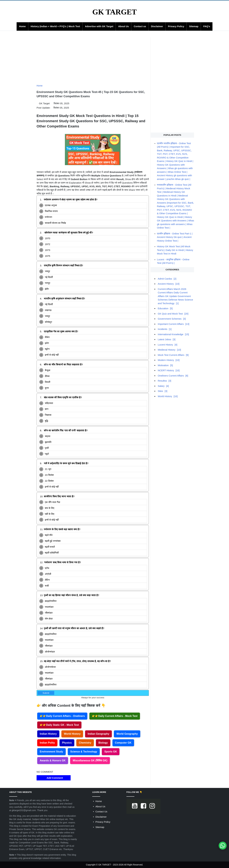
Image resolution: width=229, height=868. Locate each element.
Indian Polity (47, 743)
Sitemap (194, 26)
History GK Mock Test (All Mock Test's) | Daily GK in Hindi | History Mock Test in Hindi (175, 250)
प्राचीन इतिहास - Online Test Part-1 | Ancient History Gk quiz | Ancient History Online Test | (175, 237)
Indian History (48, 734)
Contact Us (101, 812)
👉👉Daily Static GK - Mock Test (59, 725)
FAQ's (207, 26)
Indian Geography (98, 734)
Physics (67, 743)
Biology (103, 743)
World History (72, 734)
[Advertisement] (93, 59)
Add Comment (54, 778)
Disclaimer (157, 26)
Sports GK (111, 752)
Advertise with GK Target (99, 26)
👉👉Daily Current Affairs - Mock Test (115, 716)
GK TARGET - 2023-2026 (111, 865)
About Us (123, 26)
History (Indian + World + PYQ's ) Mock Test (55, 26)
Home (22, 26)
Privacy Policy (176, 26)
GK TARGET (114, 12)
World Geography (127, 734)
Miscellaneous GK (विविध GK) (90, 760)
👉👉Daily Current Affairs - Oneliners (62, 716)
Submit (46, 693)
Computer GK (123, 743)
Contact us (140, 26)
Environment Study (51, 752)
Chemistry (85, 743)
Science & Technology (84, 752)
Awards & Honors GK (53, 760)
